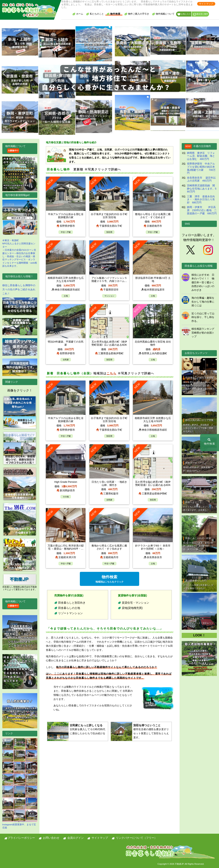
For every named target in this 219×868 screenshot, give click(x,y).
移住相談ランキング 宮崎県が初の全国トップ (203, 333)
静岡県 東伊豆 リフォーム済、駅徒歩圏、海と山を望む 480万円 (201, 156)
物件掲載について (163, 14)
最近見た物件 (201, 14)
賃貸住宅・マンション (135, 603)
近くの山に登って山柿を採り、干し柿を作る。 (203, 317)
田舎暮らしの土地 (69, 608)
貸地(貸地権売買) (132, 608)
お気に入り (184, 14)
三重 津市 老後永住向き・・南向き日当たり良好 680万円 (201, 199)
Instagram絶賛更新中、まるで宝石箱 (20, 784)
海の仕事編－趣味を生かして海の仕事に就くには (203, 302)
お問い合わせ (51, 838)
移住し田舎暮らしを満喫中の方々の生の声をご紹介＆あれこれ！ (19, 289)
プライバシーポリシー (21, 838)
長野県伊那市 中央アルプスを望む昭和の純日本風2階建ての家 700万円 (201, 168)
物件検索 (113, 14)
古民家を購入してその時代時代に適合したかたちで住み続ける (88, 729)
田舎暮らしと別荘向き (72, 603)
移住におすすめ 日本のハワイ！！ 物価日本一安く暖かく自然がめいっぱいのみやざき (203, 282)
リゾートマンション (70, 613)
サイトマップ (206, 4)
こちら (112, 373)
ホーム (78, 14)
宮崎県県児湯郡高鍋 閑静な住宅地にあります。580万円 (202, 189)
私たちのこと (95, 14)
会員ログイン (76, 838)
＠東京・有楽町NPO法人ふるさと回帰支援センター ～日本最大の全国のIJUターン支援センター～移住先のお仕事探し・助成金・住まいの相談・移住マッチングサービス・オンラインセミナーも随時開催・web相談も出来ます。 (20, 233)
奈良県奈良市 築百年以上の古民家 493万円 (201, 179)
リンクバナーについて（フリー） (136, 838)
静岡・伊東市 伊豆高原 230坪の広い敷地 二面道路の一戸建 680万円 (202, 210)
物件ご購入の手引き (137, 14)
